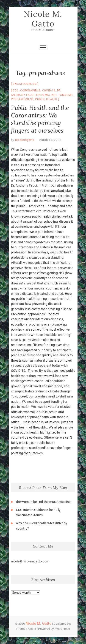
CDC (16, 91)
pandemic (66, 95)
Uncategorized (25, 84)
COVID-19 (49, 91)
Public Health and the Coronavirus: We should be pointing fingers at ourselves (40, 119)
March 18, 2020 (50, 140)
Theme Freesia (26, 629)
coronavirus (30, 91)
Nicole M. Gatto (43, 19)
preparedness (22, 99)
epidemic (43, 95)
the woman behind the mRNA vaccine (43, 502)
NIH (54, 95)
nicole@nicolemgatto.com (30, 561)
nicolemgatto (24, 140)
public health (46, 99)
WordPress (63, 629)
